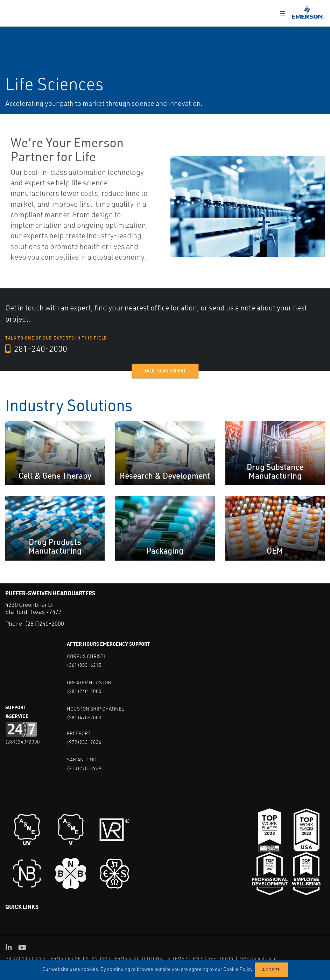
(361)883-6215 (84, 664)
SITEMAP (177, 958)
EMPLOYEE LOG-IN (213, 958)
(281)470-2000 (84, 717)
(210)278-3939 (84, 768)
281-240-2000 (37, 349)
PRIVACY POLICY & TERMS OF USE (43, 958)
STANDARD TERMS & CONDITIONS (124, 958)
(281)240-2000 (44, 623)
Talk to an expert (165, 371)
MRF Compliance (258, 958)
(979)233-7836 (84, 742)
